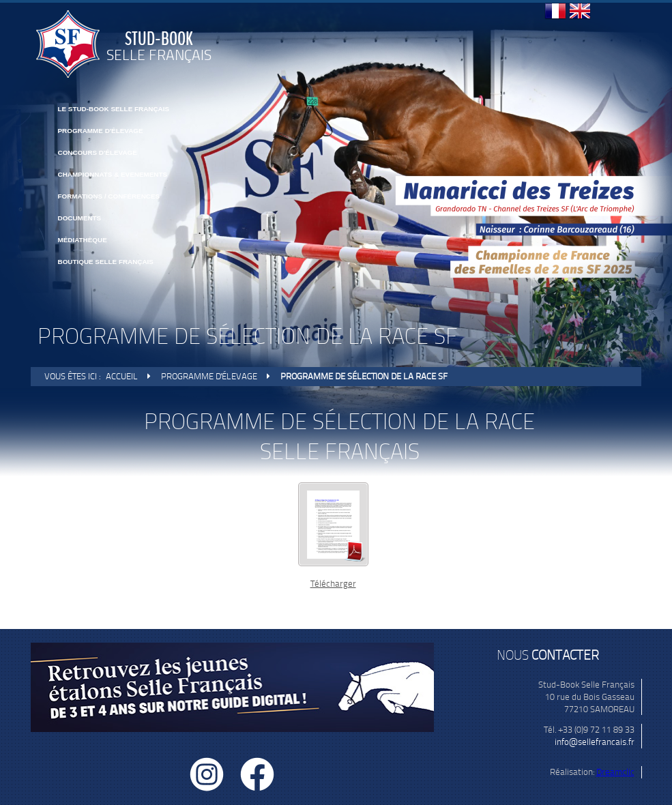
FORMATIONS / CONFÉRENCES (109, 196)
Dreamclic (615, 772)
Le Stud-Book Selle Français (114, 109)
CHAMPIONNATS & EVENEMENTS (113, 174)
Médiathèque (83, 240)
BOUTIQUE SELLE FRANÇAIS (106, 262)
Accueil (122, 376)
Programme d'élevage (101, 131)
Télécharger (333, 584)
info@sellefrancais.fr (595, 742)
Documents (80, 218)
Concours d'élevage (98, 152)
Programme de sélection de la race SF (364, 376)
